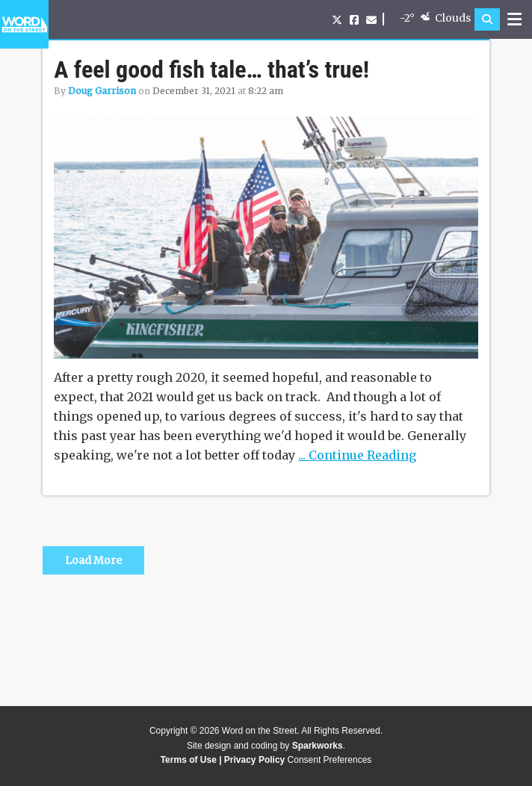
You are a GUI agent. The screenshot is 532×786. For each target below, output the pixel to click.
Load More (93, 560)
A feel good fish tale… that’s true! (211, 69)
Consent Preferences (330, 760)
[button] (487, 19)
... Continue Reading (357, 455)
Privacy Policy (254, 760)
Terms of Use (189, 760)
